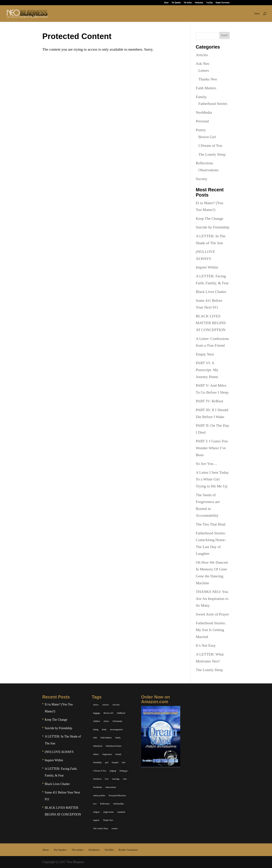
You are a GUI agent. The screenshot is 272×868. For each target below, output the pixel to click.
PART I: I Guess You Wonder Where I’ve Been (212, 448)
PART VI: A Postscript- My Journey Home (207, 370)
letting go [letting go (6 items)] (124, 771)
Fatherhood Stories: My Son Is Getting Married (211, 630)
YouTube (209, 3)
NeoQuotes (199, 3)
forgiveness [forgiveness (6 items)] (107, 754)
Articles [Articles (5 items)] (105, 705)
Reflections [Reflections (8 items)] (105, 804)
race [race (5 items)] (95, 804)
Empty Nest (205, 354)
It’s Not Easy (206, 645)
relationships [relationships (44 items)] (118, 804)
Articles (202, 55)
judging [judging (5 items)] (113, 771)
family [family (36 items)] (118, 738)
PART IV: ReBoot (210, 401)
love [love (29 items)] (107, 779)
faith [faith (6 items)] (95, 738)
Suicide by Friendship (213, 227)
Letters (204, 70)
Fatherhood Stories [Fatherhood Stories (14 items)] (114, 746)
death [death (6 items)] (104, 730)
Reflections (205, 163)
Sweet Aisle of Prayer (212, 614)
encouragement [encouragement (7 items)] (116, 730)
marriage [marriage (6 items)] (116, 779)
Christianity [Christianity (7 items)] (117, 721)
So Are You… (207, 464)
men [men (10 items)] (125, 779)
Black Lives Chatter (211, 292)
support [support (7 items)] (96, 820)
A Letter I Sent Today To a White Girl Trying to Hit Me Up (212, 479)
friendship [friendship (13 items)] (97, 762)
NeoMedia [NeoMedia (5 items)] (98, 787)
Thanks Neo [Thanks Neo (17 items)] (108, 820)
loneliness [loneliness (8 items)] (97, 779)
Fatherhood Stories (213, 104)
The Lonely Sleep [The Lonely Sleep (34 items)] (101, 828)
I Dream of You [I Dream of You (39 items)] (100, 771)
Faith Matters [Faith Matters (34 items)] (106, 738)
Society (202, 179)
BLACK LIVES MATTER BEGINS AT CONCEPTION (211, 323)
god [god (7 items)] (107, 762)
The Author (188, 3)
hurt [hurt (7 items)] (124, 762)
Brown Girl (207, 137)
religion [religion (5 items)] (96, 812)
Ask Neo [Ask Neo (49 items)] (116, 705)
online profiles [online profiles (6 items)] (99, 796)
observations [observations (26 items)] (111, 787)
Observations (209, 170)
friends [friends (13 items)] (118, 754)
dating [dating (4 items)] (96, 730)
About (166, 3)
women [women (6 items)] (115, 828)
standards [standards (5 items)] (121, 812)
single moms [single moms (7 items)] (109, 812)
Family (201, 97)
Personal (202, 121)
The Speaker (176, 3)
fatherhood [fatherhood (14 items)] (98, 746)
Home (257, 14)
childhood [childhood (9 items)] (121, 713)
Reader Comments (223, 3)
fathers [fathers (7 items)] (96, 754)
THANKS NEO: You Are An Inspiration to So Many (212, 598)
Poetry (201, 130)
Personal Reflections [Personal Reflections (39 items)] (117, 796)
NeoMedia (204, 112)
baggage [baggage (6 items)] (97, 713)
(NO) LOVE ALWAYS (59, 752)
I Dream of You (210, 146)
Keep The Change (210, 218)
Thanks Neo (208, 79)
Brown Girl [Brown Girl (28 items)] (108, 713)
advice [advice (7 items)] (96, 705)
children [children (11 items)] (97, 721)
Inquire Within (207, 267)
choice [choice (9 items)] (106, 721)
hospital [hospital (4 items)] (115, 762)
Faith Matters (206, 88)
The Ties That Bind (211, 524)
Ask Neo (203, 64)
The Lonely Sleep (212, 154)
